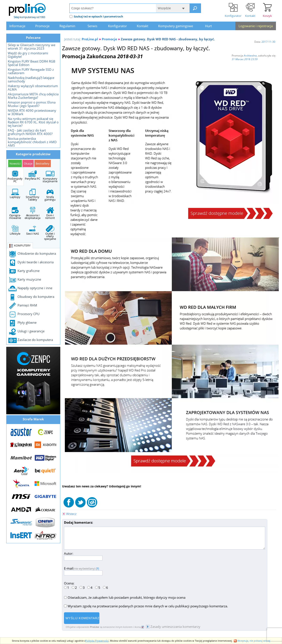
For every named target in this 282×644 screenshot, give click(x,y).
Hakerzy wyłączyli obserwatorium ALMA (33, 88)
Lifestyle (15, 230)
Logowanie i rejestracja (256, 26)
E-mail (83, 571)
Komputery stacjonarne (50, 177)
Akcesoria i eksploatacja (33, 213)
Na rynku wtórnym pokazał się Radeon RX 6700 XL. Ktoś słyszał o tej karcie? (33, 122)
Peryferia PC (33, 175)
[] (97, 569)
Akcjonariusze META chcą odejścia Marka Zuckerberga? (33, 96)
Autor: (83, 556)
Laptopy (15, 194)
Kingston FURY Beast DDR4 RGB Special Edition (32, 63)
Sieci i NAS (33, 230)
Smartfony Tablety (32, 195)
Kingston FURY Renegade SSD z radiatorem (31, 71)
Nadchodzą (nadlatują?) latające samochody (31, 79)
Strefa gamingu (50, 195)
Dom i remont (50, 213)
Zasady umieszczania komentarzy (173, 627)
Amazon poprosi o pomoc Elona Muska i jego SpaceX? (32, 104)
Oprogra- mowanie (15, 213)
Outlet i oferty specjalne (50, 233)
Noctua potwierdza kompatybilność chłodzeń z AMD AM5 (32, 142)
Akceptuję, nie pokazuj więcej (252, 641)
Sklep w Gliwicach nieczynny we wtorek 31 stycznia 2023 (32, 47)
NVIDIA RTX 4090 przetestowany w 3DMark (32, 112)
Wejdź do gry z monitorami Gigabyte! (28, 55)
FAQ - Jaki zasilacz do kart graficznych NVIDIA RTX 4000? (30, 132)
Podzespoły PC (15, 177)
